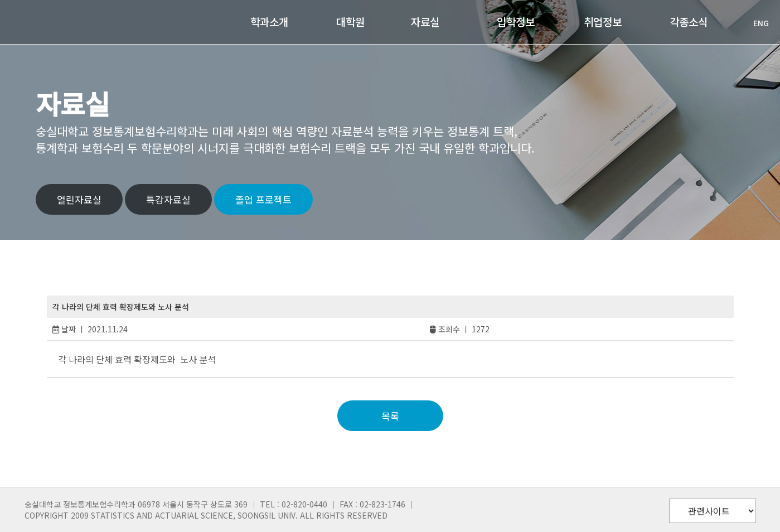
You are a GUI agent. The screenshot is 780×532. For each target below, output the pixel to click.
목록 (390, 416)
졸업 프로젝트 (263, 199)
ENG (755, 23)
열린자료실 (79, 199)
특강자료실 (168, 199)
